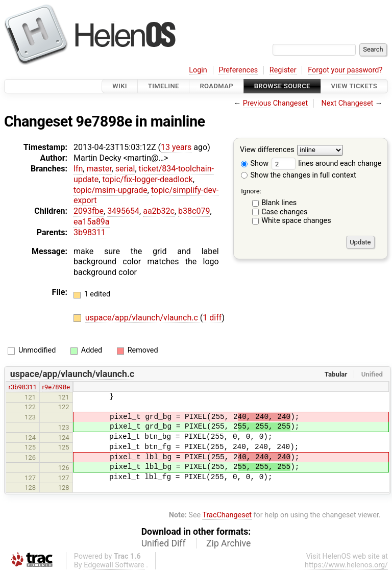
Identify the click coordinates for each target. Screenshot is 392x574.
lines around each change (327, 164)
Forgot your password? (345, 70)
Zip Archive (228, 543)
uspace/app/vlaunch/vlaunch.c (143, 318)
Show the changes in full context (299, 175)
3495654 (123, 211)
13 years (176, 147)
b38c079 (194, 211)
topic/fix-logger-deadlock (147, 179)
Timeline (164, 86)
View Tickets (354, 86)
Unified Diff (164, 543)
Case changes (284, 212)
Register (283, 70)
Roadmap (216, 86)
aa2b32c (159, 211)
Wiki (120, 86)
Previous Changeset (276, 103)
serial (125, 169)
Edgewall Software (114, 565)
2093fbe (89, 211)
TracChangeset (227, 515)
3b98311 (90, 232)
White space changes (296, 221)
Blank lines (279, 203)
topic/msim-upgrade (111, 190)
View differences (267, 150)
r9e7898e (56, 387)
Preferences (238, 70)
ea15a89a (92, 222)
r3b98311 (23, 387)
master (99, 169)
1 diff (212, 318)
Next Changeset (347, 103)
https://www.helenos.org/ (346, 565)
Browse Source (282, 86)
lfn (78, 169)
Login (198, 70)
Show (255, 164)
